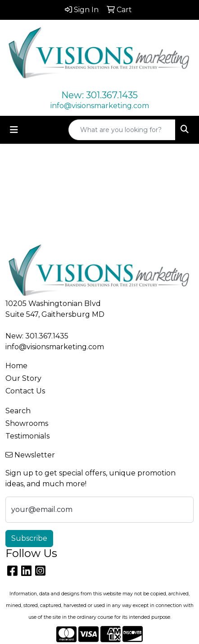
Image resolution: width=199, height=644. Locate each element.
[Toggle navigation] (14, 130)
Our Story (23, 378)
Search (18, 411)
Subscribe (29, 538)
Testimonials (27, 436)
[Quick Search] (122, 130)
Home (16, 366)
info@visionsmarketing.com (100, 106)
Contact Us (25, 391)
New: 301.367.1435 (99, 95)
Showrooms (27, 423)
